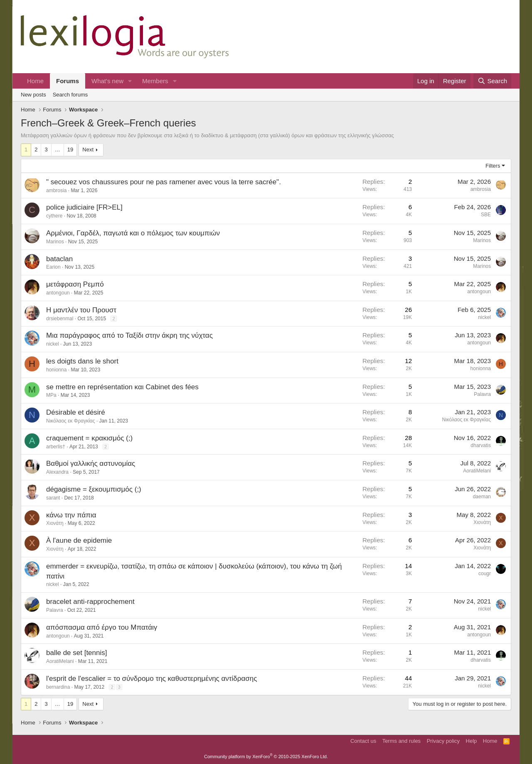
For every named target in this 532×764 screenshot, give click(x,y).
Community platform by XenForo (266, 757)
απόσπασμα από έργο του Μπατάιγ (102, 627)
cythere (54, 216)
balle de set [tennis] (76, 653)
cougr (485, 574)
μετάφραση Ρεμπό (75, 284)
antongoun (58, 293)
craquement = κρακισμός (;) (89, 438)
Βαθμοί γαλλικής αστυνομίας (91, 464)
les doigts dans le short (82, 361)
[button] (130, 81)
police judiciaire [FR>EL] (84, 207)
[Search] (492, 81)
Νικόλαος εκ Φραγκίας (71, 421)
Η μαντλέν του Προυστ (81, 310)
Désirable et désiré (76, 412)
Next (88, 150)
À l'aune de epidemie (79, 540)
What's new (107, 81)
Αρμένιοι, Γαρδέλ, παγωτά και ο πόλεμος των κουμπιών (133, 233)
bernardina (58, 687)
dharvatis (481, 445)
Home (35, 81)
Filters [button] (493, 166)
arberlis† (56, 447)
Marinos (55, 242)
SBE (486, 215)
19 (70, 150)
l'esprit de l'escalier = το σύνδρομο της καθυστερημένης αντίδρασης (151, 679)
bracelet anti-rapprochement (90, 602)
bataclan (59, 259)
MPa (51, 395)
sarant (53, 498)
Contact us (363, 741)
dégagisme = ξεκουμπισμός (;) (94, 489)
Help (472, 741)
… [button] (58, 150)
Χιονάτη (55, 523)
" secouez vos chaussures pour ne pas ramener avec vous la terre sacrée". (164, 182)
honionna (56, 370)
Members (155, 81)
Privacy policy (443, 741)
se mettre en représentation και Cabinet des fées (122, 387)
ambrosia (56, 190)
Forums (68, 81)
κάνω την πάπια (71, 515)
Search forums (70, 95)
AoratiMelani (477, 471)
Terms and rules (401, 741)
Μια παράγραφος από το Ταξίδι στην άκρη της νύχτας (129, 335)
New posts (33, 95)
